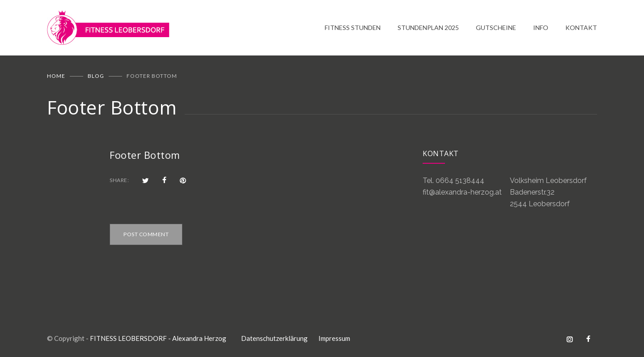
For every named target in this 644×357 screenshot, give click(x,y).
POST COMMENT (146, 234)
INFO (541, 28)
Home (56, 76)
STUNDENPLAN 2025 (428, 28)
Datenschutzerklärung (274, 338)
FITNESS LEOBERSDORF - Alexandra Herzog (158, 338)
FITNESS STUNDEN (353, 28)
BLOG (96, 76)
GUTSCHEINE (496, 28)
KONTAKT (581, 28)
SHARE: (119, 180)
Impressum (334, 338)
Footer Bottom (145, 155)
